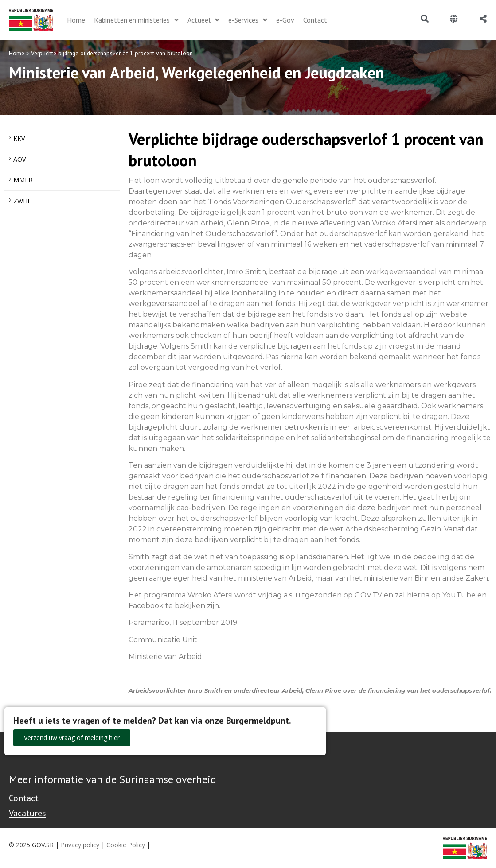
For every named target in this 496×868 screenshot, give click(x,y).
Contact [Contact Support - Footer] (24, 798)
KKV (19, 138)
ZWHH (23, 201)
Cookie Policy (126, 845)
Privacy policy (80, 845)
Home (17, 53)
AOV (20, 159)
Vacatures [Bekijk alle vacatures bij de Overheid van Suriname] (27, 813)
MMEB (23, 180)
